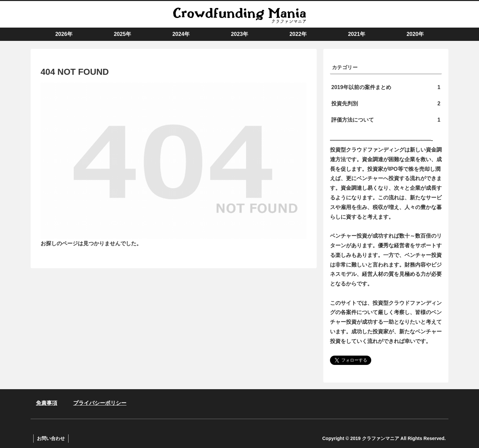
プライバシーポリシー (100, 403)
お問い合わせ (51, 438)
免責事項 (47, 403)
